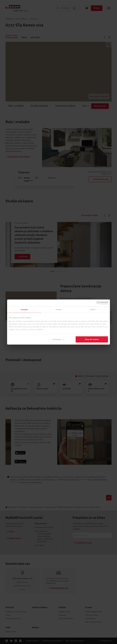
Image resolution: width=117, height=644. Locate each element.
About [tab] (93, 309)
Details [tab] (58, 309)
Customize (58, 339)
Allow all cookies (92, 339)
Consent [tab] (24, 309)
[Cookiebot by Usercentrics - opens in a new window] (98, 303)
